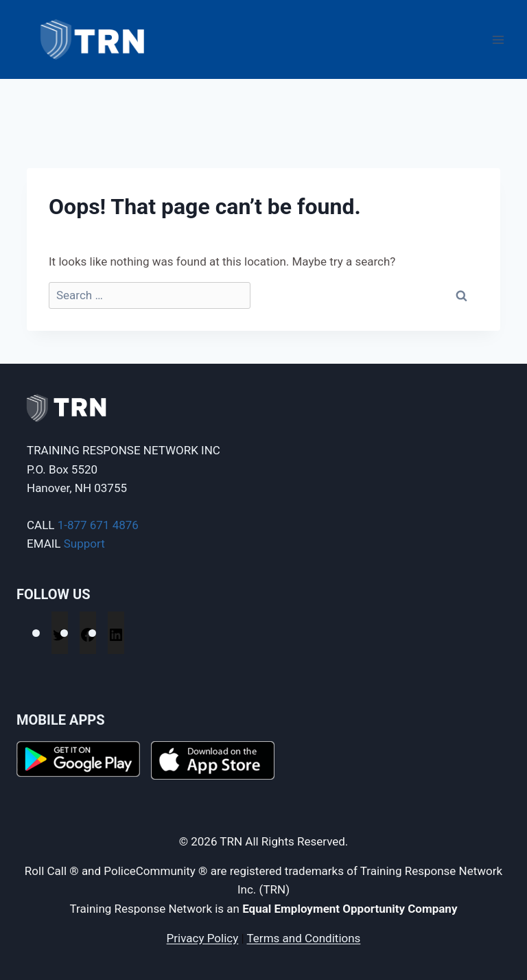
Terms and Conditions (304, 938)
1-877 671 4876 (98, 525)
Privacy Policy (203, 938)
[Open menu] (498, 39)
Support (84, 544)
